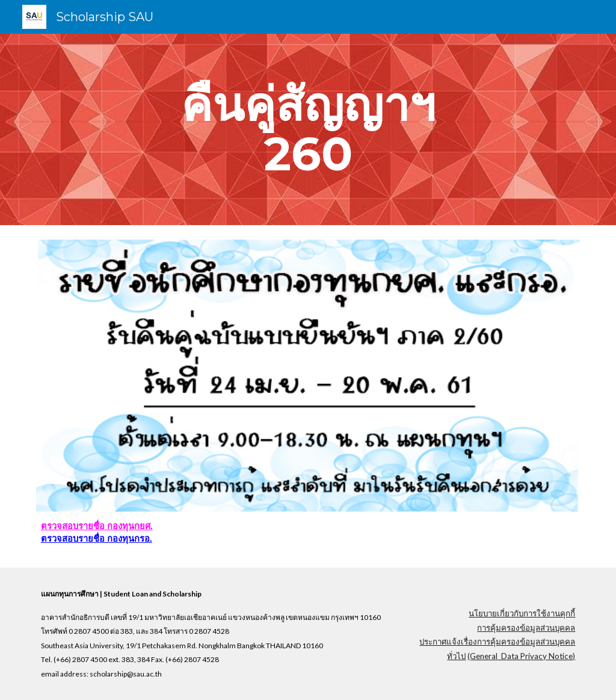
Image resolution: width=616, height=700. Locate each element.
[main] (308, 129)
